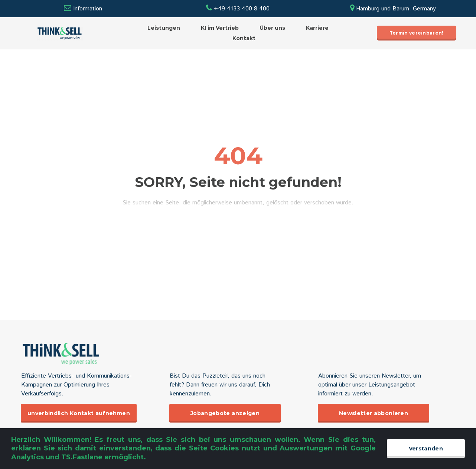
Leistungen (164, 28)
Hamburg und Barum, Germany (393, 9)
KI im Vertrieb (220, 28)
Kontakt (244, 38)
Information (88, 9)
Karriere (317, 28)
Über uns (272, 28)
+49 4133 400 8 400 (238, 9)
